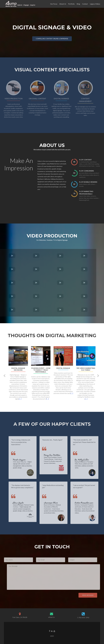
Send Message (83, 595)
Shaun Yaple (23, 503)
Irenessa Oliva (55, 503)
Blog (78, 4)
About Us (63, 4)
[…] (20, 399)
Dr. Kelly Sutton (86, 460)
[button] (5, 376)
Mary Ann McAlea (56, 455)
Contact (85, 4)
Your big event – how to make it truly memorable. (41, 370)
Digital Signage (63, 368)
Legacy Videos (95, 4)
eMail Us (51, 617)
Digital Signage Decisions (18, 369)
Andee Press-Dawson (88, 503)
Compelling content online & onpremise (52, 39)
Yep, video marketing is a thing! (86, 369)
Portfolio (71, 4)
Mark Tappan (24, 460)
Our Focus (54, 4)
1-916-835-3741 (83, 617)
